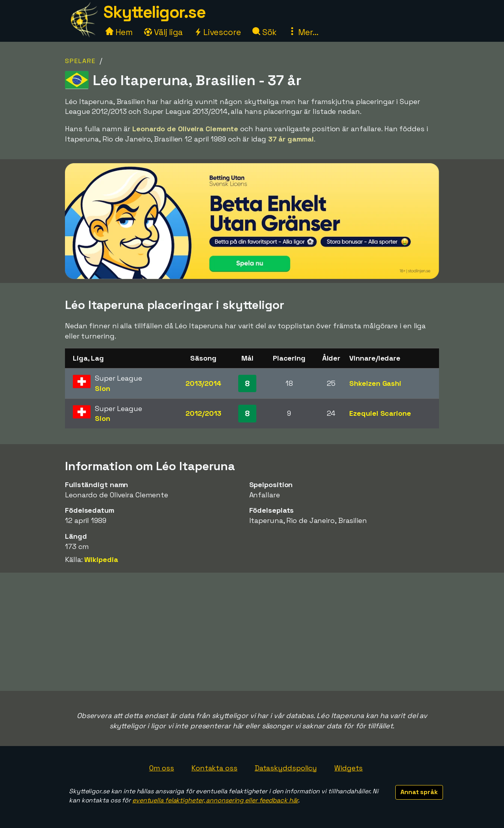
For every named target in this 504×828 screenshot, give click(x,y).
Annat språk (419, 792)
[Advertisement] (252, 632)
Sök (265, 32)
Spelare (80, 61)
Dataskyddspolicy (286, 768)
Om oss (162, 768)
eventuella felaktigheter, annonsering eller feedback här (215, 800)
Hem (119, 32)
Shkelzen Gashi (375, 383)
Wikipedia (101, 559)
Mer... (303, 32)
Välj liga (163, 32)
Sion (103, 388)
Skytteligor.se (154, 12)
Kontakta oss (214, 768)
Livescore (218, 32)
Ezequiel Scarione (380, 413)
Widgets (348, 768)
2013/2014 (203, 383)
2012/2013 (203, 413)
